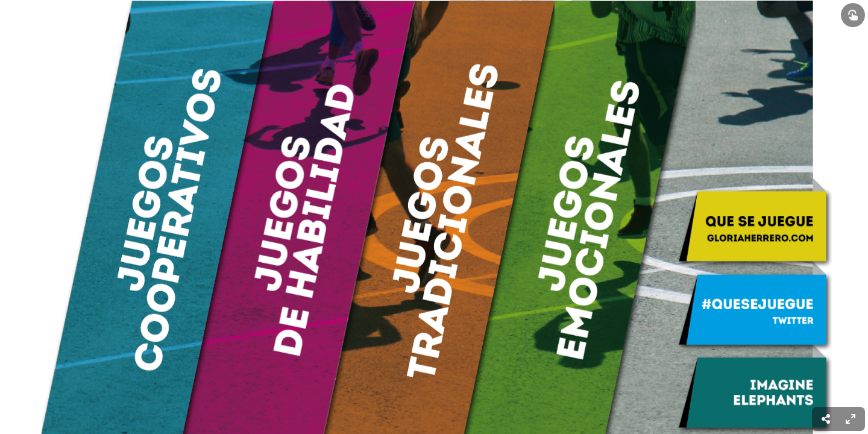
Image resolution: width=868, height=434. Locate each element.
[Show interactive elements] (853, 15)
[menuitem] (851, 419)
